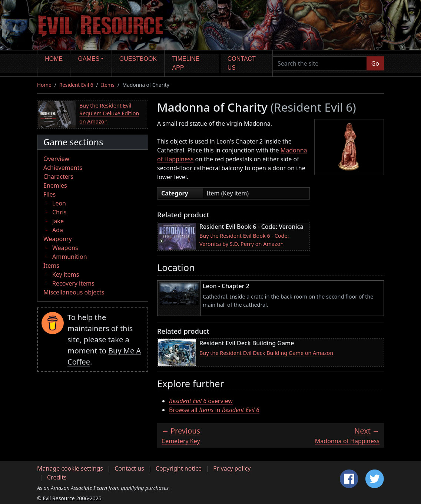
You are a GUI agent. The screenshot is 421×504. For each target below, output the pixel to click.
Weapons (65, 248)
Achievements (63, 168)
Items (108, 85)
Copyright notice (179, 468)
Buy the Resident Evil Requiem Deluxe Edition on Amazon (109, 113)
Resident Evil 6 (76, 85)
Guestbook (138, 59)
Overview (56, 159)
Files (49, 194)
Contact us (242, 63)
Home (54, 59)
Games (89, 59)
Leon (59, 203)
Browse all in (214, 410)
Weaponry (58, 239)
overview (201, 401)
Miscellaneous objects (74, 292)
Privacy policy (232, 468)
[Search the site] (320, 63)
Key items (66, 274)
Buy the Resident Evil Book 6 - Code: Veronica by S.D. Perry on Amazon (244, 240)
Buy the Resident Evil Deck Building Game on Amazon (266, 353)
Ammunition (70, 257)
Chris (59, 212)
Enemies (55, 185)
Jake (58, 221)
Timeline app (186, 63)
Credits (57, 477)
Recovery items (73, 283)
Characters (58, 177)
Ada (58, 230)
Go (375, 63)
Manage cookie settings (70, 468)
